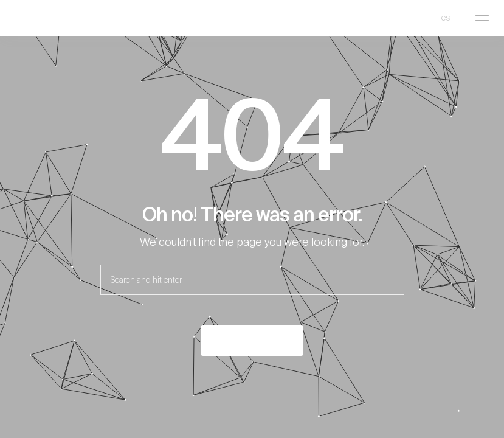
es (446, 18)
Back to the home (252, 341)
